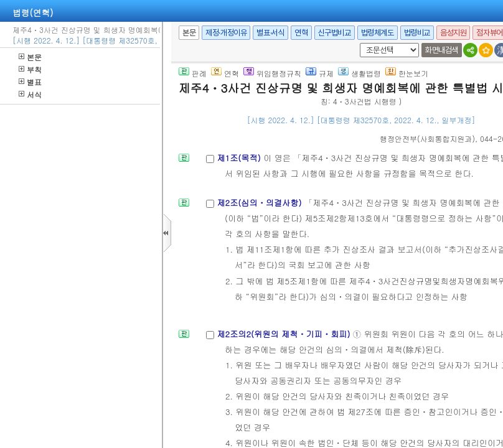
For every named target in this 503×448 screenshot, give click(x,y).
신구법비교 (335, 33)
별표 (30, 82)
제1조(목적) (240, 158)
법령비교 (417, 33)
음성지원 (453, 33)
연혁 (301, 33)
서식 (30, 94)
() (427, 138)
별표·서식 (270, 33)
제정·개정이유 (226, 33)
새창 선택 (358, 43)
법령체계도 (378, 33)
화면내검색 (442, 50)
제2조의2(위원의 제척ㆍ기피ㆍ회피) (284, 334)
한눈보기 (407, 73)
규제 (320, 73)
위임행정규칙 (272, 73)
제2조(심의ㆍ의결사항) (261, 203)
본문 (30, 57)
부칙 (30, 69)
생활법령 (360, 73)
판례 (193, 73)
